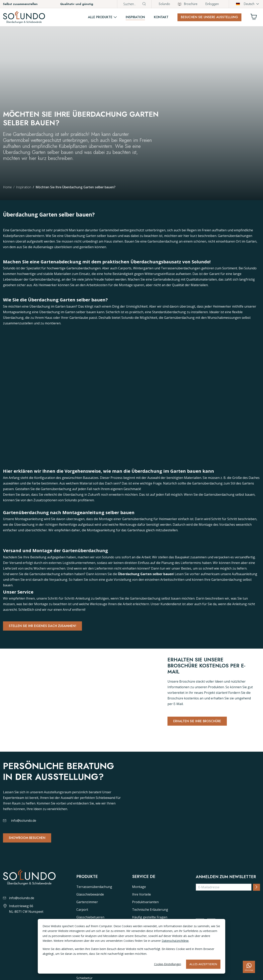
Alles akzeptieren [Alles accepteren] (203, 964)
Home (7, 187)
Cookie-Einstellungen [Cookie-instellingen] (168, 964)
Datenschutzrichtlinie (175, 941)
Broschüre (188, 4)
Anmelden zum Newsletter (226, 907)
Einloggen (212, 4)
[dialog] (131, 946)
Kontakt (161, 17)
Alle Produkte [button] (100, 17)
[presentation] (226, 932)
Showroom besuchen (29, 854)
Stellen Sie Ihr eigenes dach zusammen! (46, 626)
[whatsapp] (249, 967)
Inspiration (135, 17)
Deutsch (245, 4)
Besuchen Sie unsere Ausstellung (209, 17)
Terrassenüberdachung (94, 917)
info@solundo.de (24, 836)
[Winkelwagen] (255, 18)
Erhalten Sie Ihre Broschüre (200, 722)
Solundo (164, 4)
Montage (139, 917)
